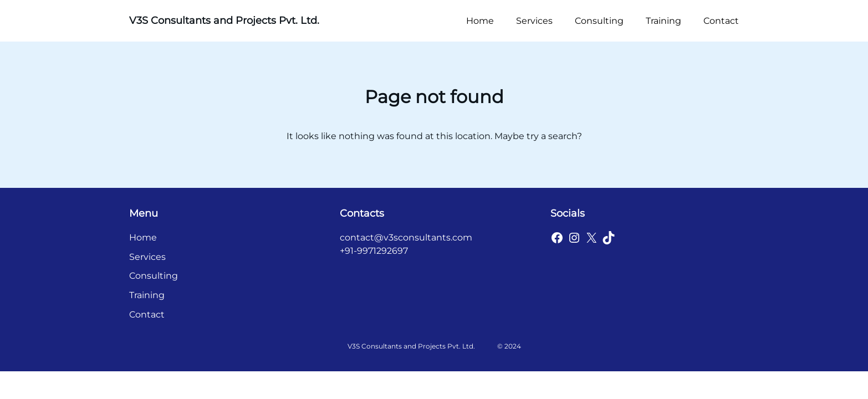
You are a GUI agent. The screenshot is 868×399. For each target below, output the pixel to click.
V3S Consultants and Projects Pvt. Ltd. (224, 21)
